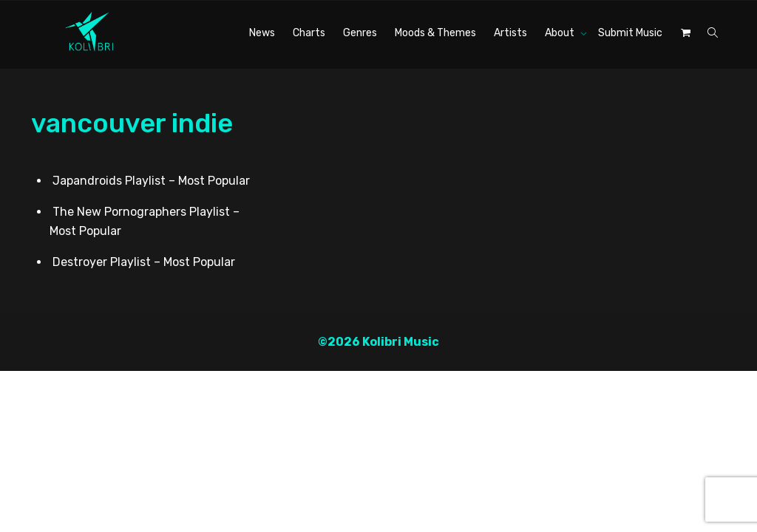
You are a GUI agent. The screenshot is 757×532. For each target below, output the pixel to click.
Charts (309, 33)
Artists (510, 33)
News (262, 33)
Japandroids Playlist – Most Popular (151, 179)
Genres (360, 33)
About (561, 33)
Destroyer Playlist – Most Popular (144, 260)
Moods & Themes (435, 33)
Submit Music (630, 33)
